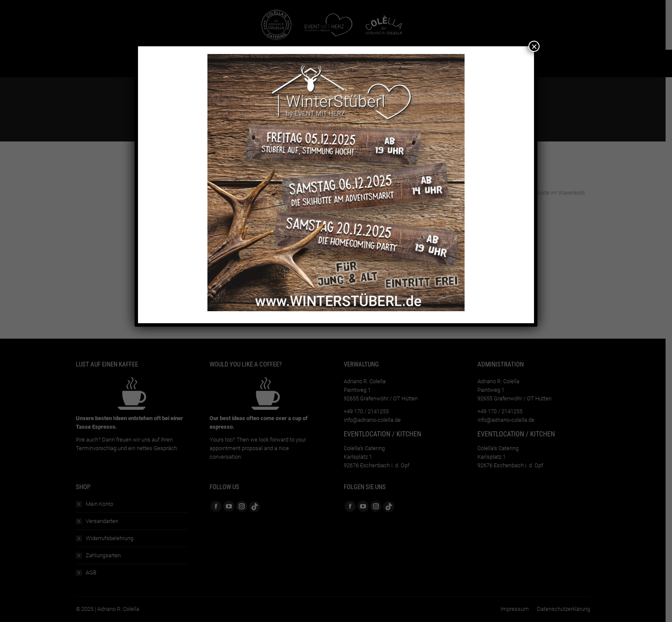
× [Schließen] (534, 46)
